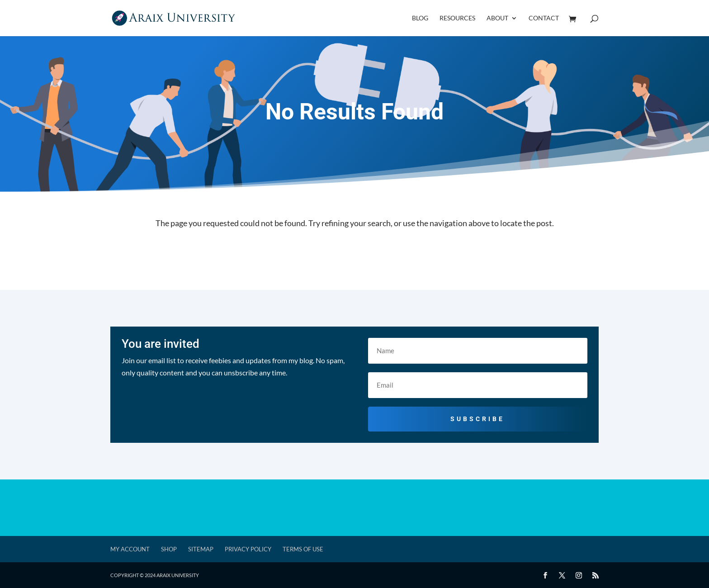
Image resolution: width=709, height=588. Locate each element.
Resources (457, 18)
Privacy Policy (248, 549)
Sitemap (201, 549)
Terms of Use (303, 549)
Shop (169, 549)
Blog (420, 18)
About (497, 18)
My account (130, 549)
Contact (544, 18)
